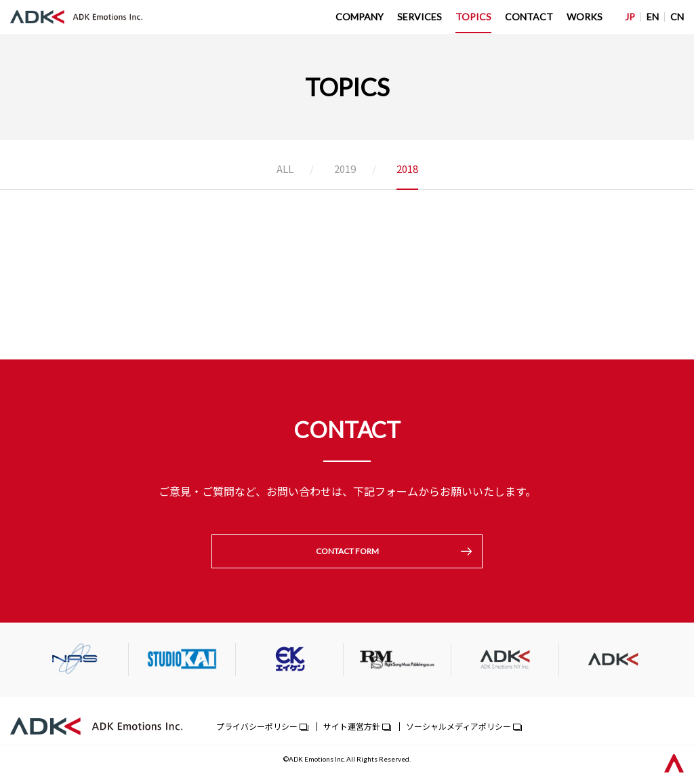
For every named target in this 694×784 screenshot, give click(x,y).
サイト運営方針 (352, 727)
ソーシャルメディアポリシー (458, 727)
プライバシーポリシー (257, 727)
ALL (285, 170)
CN (677, 17)
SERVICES (420, 17)
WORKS (585, 17)
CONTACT (529, 17)
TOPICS (473, 17)
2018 (407, 170)
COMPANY (360, 17)
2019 (345, 170)
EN (653, 17)
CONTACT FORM (347, 552)
